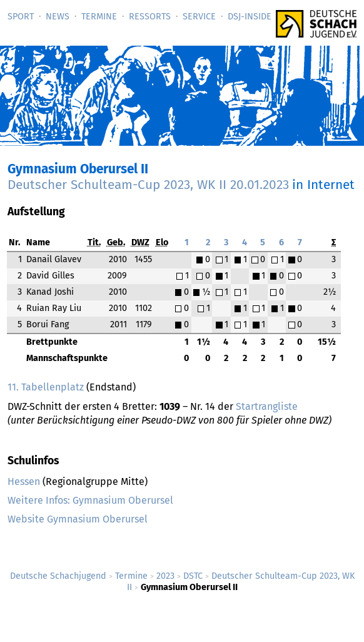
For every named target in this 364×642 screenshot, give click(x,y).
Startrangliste (267, 406)
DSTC (193, 576)
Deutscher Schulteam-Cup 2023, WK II (148, 185)
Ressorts (150, 17)
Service (199, 17)
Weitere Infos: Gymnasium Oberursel (90, 500)
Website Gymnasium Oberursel (78, 519)
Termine (99, 17)
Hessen (24, 481)
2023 (165, 576)
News (58, 17)
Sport (21, 17)
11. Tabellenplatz (46, 387)
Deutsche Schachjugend (58, 576)
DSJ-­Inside (250, 17)
